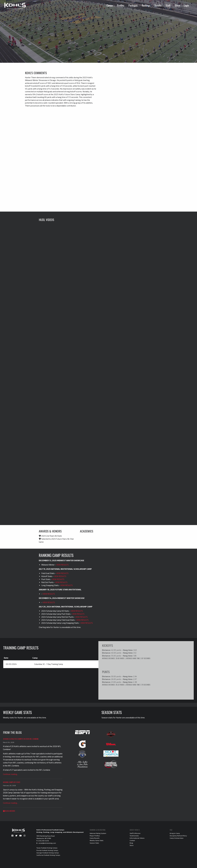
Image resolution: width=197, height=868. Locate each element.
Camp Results (95, 838)
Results (158, 5)
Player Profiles (95, 835)
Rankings (146, 5)
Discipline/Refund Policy (178, 835)
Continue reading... (11, 774)
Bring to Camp (175, 833)
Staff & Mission (135, 833)
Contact (132, 840)
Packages (133, 5)
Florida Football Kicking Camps (47, 850)
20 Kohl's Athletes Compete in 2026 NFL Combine (21, 739)
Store (177, 5)
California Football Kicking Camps (48, 855)
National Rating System (98, 833)
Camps (110, 5)
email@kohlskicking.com (47, 843)
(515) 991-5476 (43, 841)
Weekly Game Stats (97, 840)
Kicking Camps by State (12, 782)
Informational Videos (137, 838)
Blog (131, 843)
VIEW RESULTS (62, 565)
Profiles (121, 5)
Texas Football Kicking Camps (47, 848)
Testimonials (134, 835)
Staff (168, 5)
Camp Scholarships (177, 838)
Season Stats (94, 843)
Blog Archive (9, 811)
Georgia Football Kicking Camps (48, 853)
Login (186, 5)
